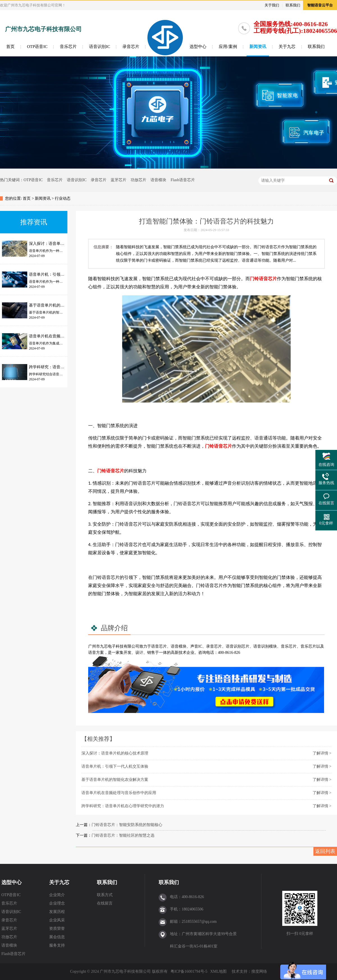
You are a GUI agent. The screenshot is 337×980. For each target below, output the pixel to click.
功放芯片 (138, 180)
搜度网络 (259, 971)
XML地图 (218, 971)
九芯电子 (108, 646)
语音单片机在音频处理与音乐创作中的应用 (119, 793)
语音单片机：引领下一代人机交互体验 (115, 766)
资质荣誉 (57, 929)
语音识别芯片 (238, 646)
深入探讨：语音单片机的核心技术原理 (115, 753)
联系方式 (105, 895)
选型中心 (198, 47)
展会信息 (57, 937)
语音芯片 (159, 646)
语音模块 (158, 180)
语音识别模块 (265, 646)
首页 (10, 47)
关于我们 (272, 5)
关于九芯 (287, 47)
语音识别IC (100, 47)
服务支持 (57, 945)
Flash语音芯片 (183, 180)
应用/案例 (228, 47)
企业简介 (57, 895)
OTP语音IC (37, 47)
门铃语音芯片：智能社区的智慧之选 (123, 835)
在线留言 (105, 903)
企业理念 (57, 903)
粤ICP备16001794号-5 (189, 971)
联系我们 (293, 5)
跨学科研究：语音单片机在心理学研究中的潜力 (123, 806)
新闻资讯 (258, 47)
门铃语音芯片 (263, 279)
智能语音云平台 (320, 5)
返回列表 (325, 851)
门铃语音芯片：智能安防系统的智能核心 (127, 825)
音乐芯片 (68, 47)
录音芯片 (131, 47)
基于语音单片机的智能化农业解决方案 (115, 780)
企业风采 (57, 920)
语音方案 (96, 653)
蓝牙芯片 (119, 180)
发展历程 (57, 912)
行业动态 (63, 198)
